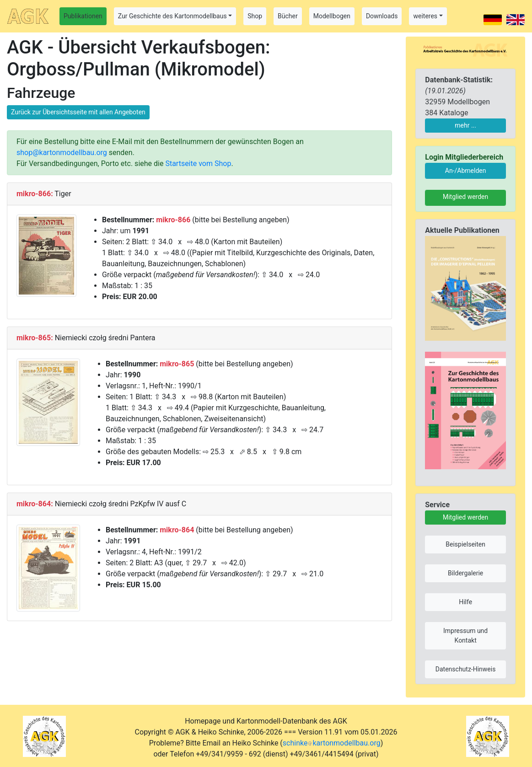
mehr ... (465, 125)
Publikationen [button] (83, 16)
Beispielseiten (465, 544)
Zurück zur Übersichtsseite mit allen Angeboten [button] (78, 112)
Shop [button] (255, 16)
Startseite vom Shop (198, 164)
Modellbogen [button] (332, 16)
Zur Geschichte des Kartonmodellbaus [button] (172, 16)
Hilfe (465, 602)
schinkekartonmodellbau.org (332, 743)
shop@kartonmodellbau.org (62, 153)
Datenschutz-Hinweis (466, 669)
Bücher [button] (288, 16)
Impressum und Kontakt (465, 636)
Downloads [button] (382, 16)
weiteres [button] (425, 16)
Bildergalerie (465, 573)
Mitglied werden (465, 197)
